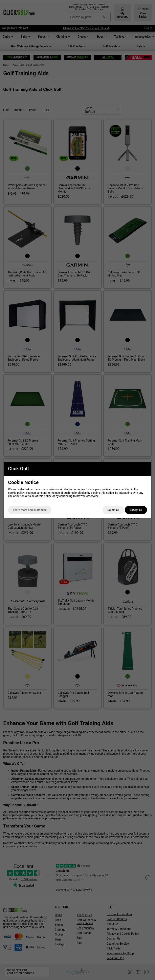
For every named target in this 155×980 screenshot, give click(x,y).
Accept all (136, 510)
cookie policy (16, 493)
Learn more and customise (30, 510)
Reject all (113, 510)
